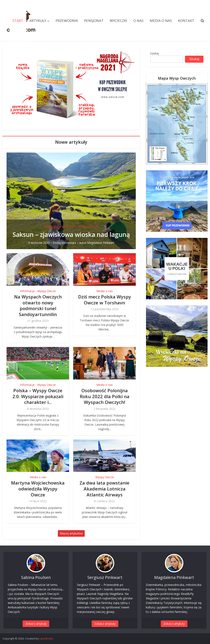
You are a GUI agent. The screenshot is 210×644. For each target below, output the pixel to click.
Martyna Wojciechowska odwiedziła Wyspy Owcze (38, 489)
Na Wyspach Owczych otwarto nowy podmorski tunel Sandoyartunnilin (38, 305)
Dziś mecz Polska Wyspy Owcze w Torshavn (105, 300)
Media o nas (161, 21)
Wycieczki (118, 21)
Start (18, 21)
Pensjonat (94, 21)
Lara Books (46, 638)
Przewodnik (67, 21)
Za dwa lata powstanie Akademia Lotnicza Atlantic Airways (104, 489)
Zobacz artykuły (36, 624)
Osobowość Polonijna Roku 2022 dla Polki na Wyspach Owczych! (105, 396)
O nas (138, 21)
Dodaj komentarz (64, 243)
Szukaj (154, 53)
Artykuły (38, 21)
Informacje (27, 291)
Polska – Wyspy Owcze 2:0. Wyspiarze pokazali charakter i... (38, 396)
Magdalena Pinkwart (101, 243)
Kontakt (186, 21)
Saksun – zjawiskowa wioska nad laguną (71, 234)
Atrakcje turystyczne (59, 226)
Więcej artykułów (71, 533)
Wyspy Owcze (88, 226)
